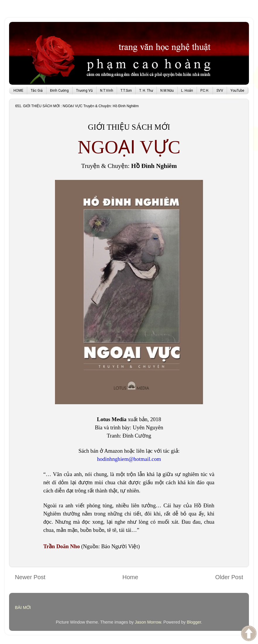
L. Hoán (187, 91)
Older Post (229, 577)
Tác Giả (37, 91)
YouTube (237, 91)
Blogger (194, 622)
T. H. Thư (146, 91)
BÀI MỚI (23, 607)
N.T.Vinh (107, 91)
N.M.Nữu (167, 91)
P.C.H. (205, 91)
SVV (220, 91)
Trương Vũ (84, 91)
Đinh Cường (59, 91)
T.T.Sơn (126, 91)
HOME (18, 91)
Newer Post (30, 577)
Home (130, 577)
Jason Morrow (148, 622)
